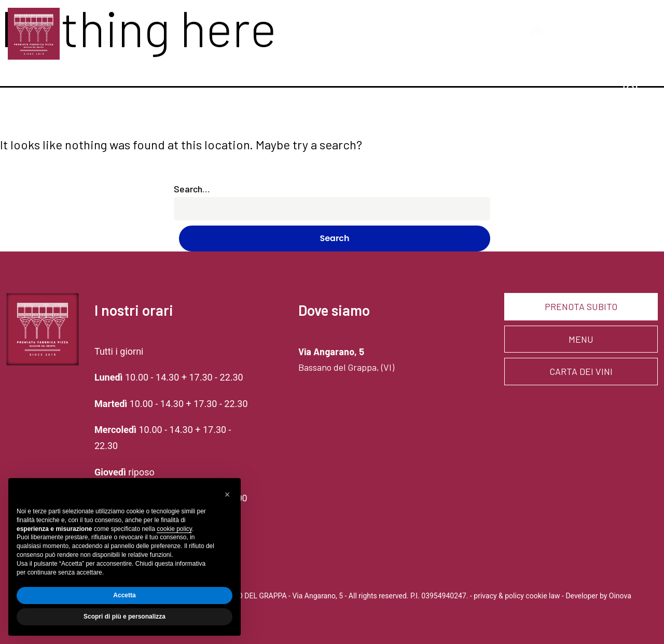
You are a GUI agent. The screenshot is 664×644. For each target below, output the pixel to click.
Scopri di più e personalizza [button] (125, 617)
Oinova (620, 596)
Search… (192, 189)
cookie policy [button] (174, 529)
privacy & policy (499, 596)
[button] (227, 495)
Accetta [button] (124, 595)
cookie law (543, 596)
